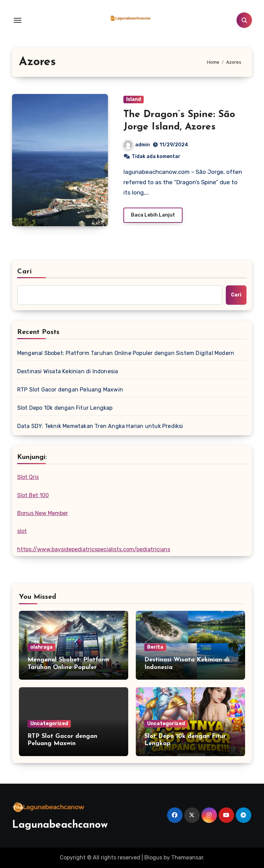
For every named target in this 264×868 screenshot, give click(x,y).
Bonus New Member (43, 513)
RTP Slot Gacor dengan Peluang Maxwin (70, 390)
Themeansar (187, 857)
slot (22, 531)
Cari (25, 272)
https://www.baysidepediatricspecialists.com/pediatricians (94, 549)
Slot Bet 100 (33, 495)
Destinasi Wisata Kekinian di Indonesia (68, 371)
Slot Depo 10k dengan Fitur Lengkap (65, 408)
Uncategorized (49, 724)
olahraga (41, 647)
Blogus (153, 857)
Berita (155, 647)
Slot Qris (28, 477)
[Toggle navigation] (18, 20)
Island (134, 99)
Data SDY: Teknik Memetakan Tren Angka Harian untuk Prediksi (100, 426)
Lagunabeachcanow (60, 825)
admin (137, 145)
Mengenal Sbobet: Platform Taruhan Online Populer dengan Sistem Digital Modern (126, 353)
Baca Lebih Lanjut (153, 215)
